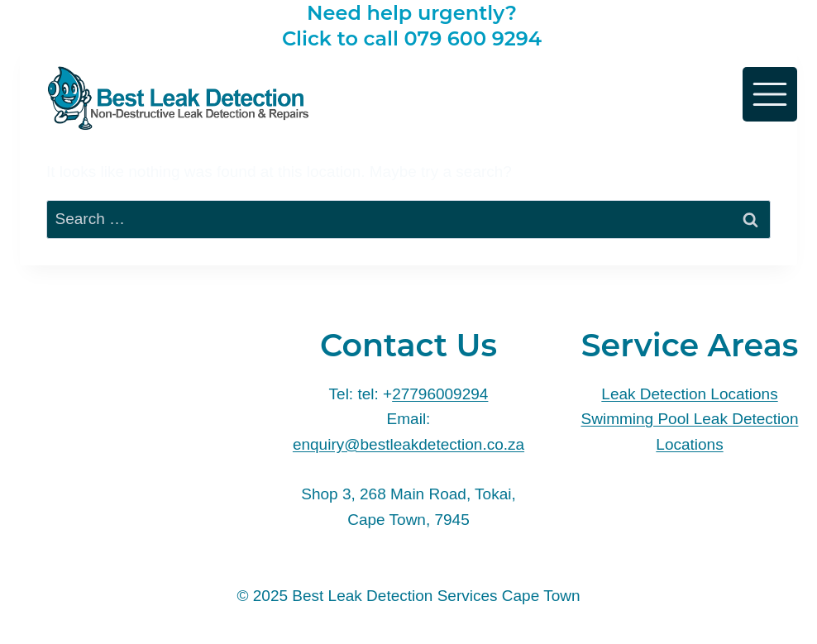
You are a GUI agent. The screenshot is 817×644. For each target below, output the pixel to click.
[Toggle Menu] (770, 94)
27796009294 (440, 394)
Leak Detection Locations (689, 394)
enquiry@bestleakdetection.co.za (408, 444)
